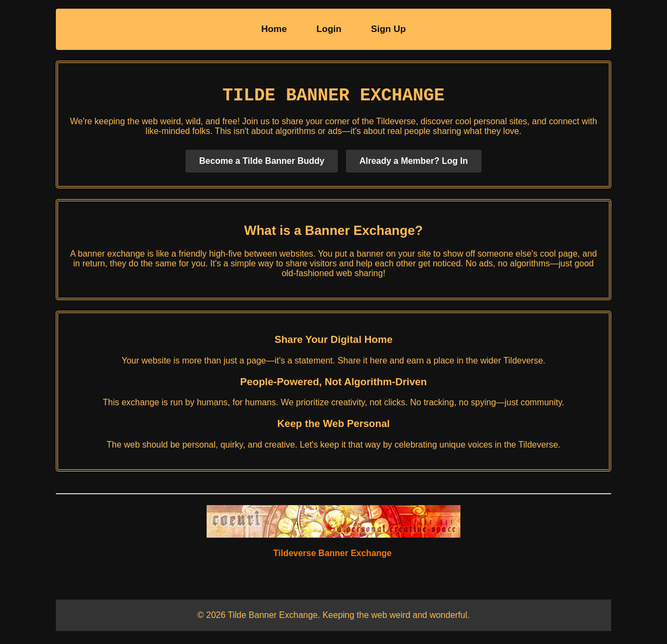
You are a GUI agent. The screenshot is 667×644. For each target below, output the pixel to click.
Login (329, 29)
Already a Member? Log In (414, 165)
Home (274, 29)
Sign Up (388, 29)
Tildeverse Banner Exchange (332, 557)
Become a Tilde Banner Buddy (262, 165)
